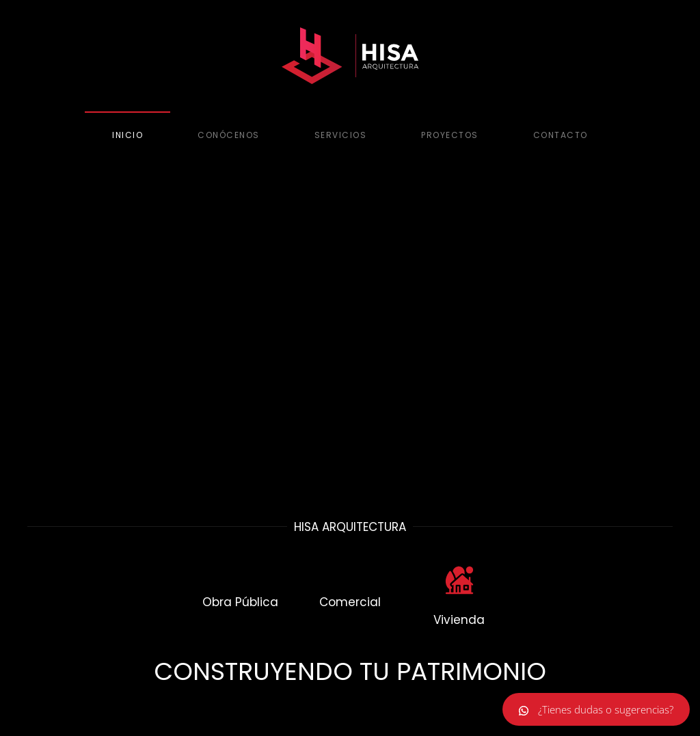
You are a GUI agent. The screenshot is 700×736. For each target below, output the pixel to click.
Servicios (341, 135)
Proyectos (450, 135)
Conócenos (229, 135)
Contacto (561, 135)
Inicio (127, 135)
